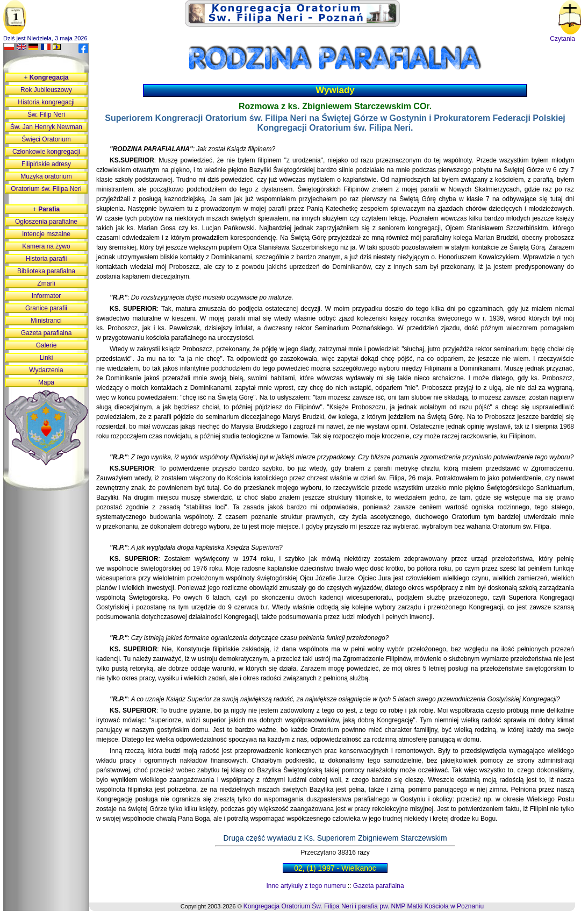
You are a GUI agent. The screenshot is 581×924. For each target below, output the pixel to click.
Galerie (46, 345)
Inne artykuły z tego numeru (306, 886)
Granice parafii (46, 308)
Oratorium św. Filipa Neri (46, 189)
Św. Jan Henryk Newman (46, 127)
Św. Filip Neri (46, 115)
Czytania (562, 39)
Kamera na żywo (46, 246)
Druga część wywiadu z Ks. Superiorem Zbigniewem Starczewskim (335, 838)
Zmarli (46, 283)
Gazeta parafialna (379, 886)
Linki (46, 358)
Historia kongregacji (46, 102)
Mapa (46, 382)
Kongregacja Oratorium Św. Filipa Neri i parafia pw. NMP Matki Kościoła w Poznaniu (364, 906)
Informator (46, 296)
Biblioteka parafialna (46, 271)
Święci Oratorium (46, 139)
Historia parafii (46, 259)
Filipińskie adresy (46, 164)
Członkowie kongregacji (46, 152)
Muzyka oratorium (46, 176)
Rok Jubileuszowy (46, 90)
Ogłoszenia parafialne (46, 222)
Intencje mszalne (46, 234)
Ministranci (46, 321)
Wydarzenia (46, 370)
